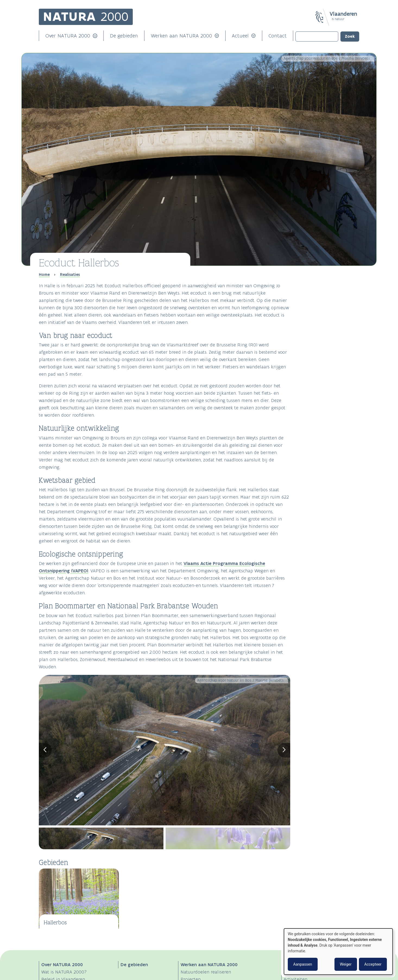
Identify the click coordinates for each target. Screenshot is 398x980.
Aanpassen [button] (303, 964)
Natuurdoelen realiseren (206, 972)
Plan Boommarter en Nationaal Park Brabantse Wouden (329, 313)
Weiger (346, 964)
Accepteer (373, 964)
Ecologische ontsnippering (322, 306)
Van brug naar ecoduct (318, 285)
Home (44, 274)
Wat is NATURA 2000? (64, 972)
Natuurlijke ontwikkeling (319, 292)
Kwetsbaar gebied (314, 299)
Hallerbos (55, 922)
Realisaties (70, 274)
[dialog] (338, 952)
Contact (278, 36)
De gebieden (124, 36)
